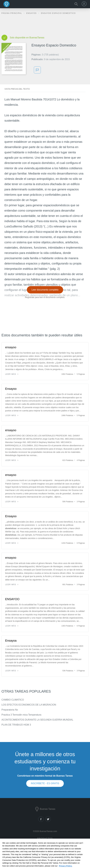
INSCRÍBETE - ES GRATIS (45, 783)
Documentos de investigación (45, 845)
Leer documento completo (45, 290)
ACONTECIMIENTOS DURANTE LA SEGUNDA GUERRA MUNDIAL (37, 720)
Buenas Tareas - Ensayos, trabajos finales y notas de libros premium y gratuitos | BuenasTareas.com (7, 4)
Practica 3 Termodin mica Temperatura (21, 715)
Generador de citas (45, 853)
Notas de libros (45, 849)
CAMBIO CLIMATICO (13, 700)
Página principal (12, 13)
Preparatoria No (10, 710)
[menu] (85, 4)
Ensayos (32, 13)
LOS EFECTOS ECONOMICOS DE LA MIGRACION (29, 705)
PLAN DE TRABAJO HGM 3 (16, 725)
